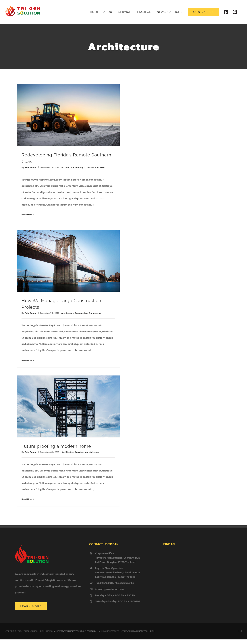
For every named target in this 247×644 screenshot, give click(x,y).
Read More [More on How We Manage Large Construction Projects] (27, 360)
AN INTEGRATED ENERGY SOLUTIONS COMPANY (75, 631)
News (102, 167)
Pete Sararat (31, 167)
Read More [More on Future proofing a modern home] (27, 499)
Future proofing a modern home (56, 446)
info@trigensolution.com (109, 589)
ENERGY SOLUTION (146, 631)
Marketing (94, 452)
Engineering (95, 313)
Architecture (67, 167)
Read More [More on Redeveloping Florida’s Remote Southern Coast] (27, 215)
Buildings (80, 167)
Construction (92, 167)
